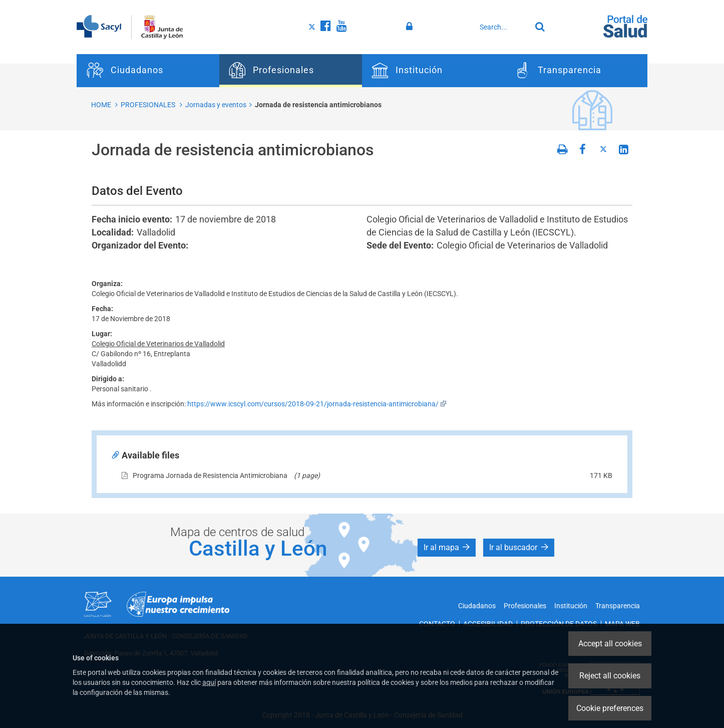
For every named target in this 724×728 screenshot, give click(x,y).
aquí (209, 682)
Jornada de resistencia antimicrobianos (318, 105)
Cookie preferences (610, 708)
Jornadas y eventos (216, 105)
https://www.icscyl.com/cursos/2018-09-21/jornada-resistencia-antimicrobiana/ (317, 404)
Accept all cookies (610, 644)
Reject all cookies (610, 676)
